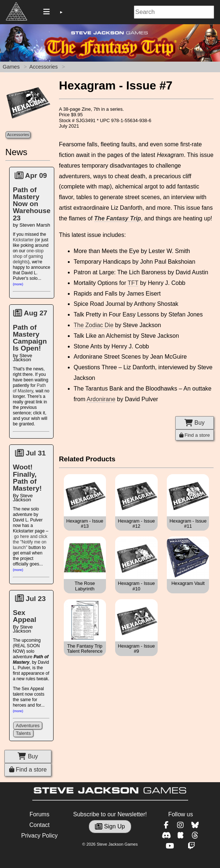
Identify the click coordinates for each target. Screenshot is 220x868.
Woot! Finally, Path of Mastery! (27, 478)
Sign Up (110, 826)
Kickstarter (23, 240)
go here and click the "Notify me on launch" (30, 542)
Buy (28, 756)
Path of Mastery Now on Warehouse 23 (32, 204)
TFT (133, 283)
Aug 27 (30, 313)
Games (11, 67)
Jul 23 (30, 599)
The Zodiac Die (94, 325)
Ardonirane (101, 399)
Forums (39, 814)
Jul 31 (30, 453)
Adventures (28, 726)
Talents (23, 733)
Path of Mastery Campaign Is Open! (30, 338)
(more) (18, 284)
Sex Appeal (25, 616)
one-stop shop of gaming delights (28, 256)
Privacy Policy (40, 836)
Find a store (28, 770)
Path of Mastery (29, 388)
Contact (39, 825)
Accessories (44, 67)
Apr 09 (31, 175)
